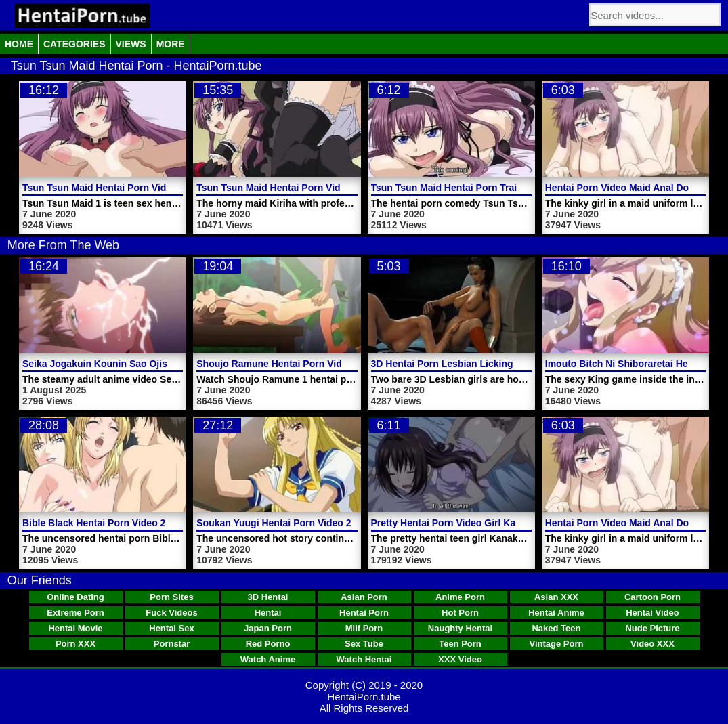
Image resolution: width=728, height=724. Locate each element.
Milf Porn (364, 628)
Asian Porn (364, 597)
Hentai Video (652, 613)
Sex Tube (364, 644)
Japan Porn (268, 628)
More (171, 44)
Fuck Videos (171, 613)
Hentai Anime (556, 613)
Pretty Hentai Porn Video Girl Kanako (454, 523)
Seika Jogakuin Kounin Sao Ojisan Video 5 (119, 364)
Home (19, 44)
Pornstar (172, 644)
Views (131, 44)
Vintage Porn (557, 644)
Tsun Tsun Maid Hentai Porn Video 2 (278, 188)
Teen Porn (460, 644)
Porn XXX (76, 644)
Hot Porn (460, 613)
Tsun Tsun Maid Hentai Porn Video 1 (104, 188)
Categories (74, 44)
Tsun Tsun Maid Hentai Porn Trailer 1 (454, 188)
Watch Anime (268, 659)
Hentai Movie (75, 628)
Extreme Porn (76, 613)
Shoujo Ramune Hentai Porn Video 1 (278, 364)
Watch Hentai (364, 659)
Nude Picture (652, 628)
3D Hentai (268, 597)
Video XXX (652, 644)
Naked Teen (556, 628)
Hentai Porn (364, 613)
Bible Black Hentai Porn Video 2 (94, 523)
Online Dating (76, 597)
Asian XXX (556, 597)
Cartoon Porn (652, 597)
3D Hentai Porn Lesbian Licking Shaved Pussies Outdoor (500, 364)
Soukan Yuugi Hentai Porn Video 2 (274, 523)
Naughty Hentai (460, 628)
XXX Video (460, 659)
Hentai (268, 613)
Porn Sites (171, 597)
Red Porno (268, 644)
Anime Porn (460, 597)
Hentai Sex (171, 628)
